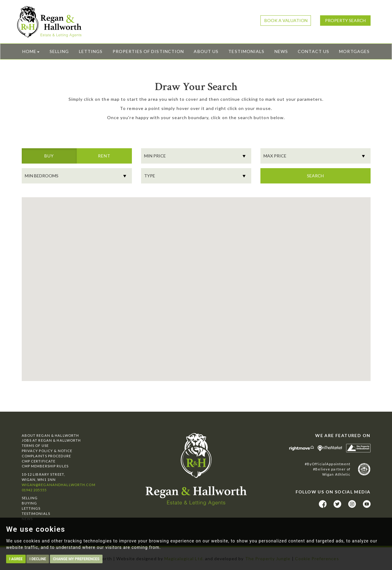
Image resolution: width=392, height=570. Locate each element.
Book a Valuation (286, 20)
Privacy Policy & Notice (47, 451)
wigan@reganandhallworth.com (59, 485)
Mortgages (354, 51)
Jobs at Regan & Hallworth (51, 440)
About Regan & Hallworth (50, 435)
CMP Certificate (39, 461)
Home (31, 51)
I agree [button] (16, 559)
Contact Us (314, 51)
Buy (49, 158)
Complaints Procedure (46, 456)
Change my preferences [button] (76, 559)
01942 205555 (34, 490)
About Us (206, 51)
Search (315, 176)
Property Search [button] (345, 20)
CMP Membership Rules (45, 466)
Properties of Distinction (148, 51)
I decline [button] (38, 559)
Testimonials (246, 51)
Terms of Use (35, 445)
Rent (104, 158)
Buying (30, 503)
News (281, 51)
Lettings (91, 51)
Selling (59, 51)
